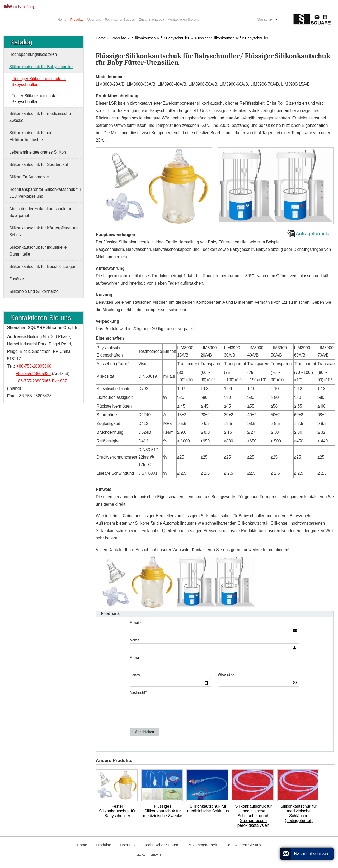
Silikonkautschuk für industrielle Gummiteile (38, 251)
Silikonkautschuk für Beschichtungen (43, 267)
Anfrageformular (313, 234)
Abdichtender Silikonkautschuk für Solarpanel (40, 212)
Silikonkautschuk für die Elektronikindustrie (31, 136)
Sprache (265, 19)
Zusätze (17, 279)
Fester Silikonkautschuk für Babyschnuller (117, 811)
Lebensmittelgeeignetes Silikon (38, 152)
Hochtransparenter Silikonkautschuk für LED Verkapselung (45, 193)
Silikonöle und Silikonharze (34, 291)
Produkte (119, 38)
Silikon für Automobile (29, 177)
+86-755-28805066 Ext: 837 (41, 381)
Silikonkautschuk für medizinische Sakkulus (208, 809)
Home (101, 38)
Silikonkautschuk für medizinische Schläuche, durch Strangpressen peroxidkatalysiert (253, 816)
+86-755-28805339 (33, 374)
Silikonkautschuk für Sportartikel (39, 165)
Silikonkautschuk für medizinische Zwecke (40, 117)
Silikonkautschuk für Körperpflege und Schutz (44, 231)
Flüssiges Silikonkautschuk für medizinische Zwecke (163, 811)
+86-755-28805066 (34, 366)
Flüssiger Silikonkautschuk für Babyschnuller (232, 38)
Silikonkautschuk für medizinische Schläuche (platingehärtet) (299, 813)
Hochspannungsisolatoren (33, 54)
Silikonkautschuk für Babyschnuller (161, 38)
